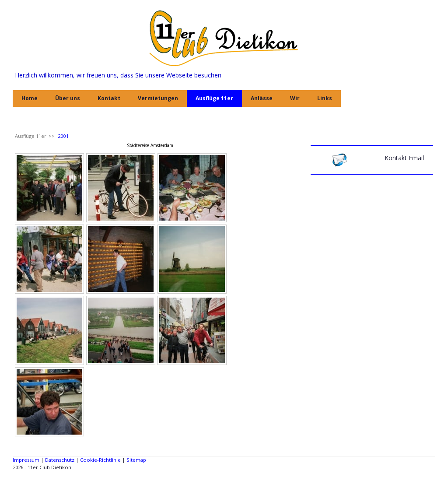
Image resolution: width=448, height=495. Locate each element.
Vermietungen (158, 98)
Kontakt (109, 98)
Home (30, 98)
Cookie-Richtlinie (100, 460)
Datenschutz (60, 460)
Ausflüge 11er (214, 98)
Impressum (26, 460)
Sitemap (136, 460)
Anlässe (262, 98)
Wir (295, 98)
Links (325, 98)
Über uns (68, 98)
